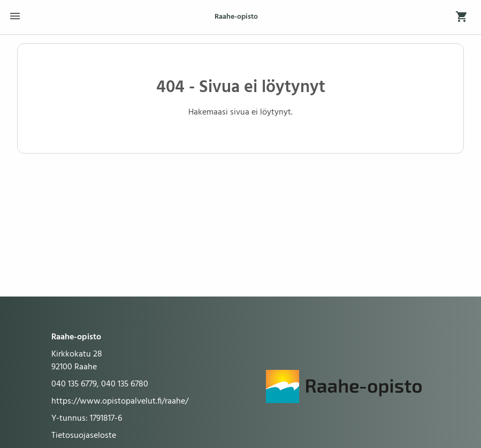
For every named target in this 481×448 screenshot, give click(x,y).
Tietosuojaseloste (84, 436)
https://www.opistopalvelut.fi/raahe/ (120, 401)
